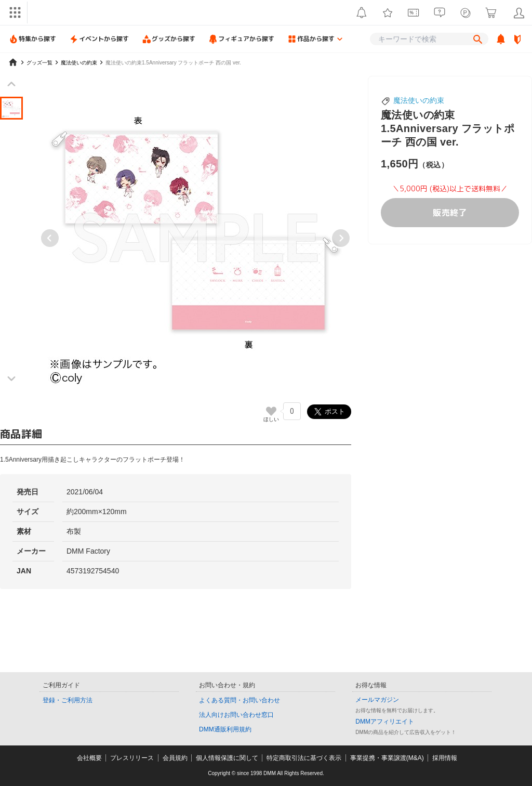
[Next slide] (341, 238)
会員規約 (175, 758)
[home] (13, 62)
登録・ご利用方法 (68, 700)
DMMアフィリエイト (385, 722)
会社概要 (89, 758)
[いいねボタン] (271, 411)
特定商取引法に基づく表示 (304, 758)
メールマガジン (377, 700)
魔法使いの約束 (419, 100)
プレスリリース (132, 758)
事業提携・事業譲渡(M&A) (387, 758)
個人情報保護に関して (227, 758)
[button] (11, 108)
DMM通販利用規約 (225, 729)
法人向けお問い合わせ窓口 (236, 715)
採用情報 (445, 758)
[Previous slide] (50, 238)
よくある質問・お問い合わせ (240, 700)
